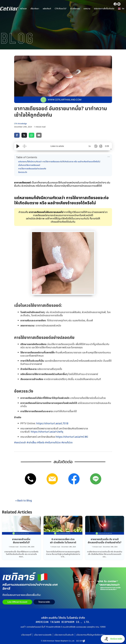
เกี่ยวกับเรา (35, 9)
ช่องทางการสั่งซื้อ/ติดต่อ (104, 9)
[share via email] (39, 135)
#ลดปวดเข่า (20, 443)
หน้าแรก (24, 9)
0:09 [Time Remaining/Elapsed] (107, 146)
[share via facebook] (17, 135)
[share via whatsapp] (32, 135)
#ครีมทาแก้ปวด (53, 443)
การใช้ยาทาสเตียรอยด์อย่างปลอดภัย (32, 169)
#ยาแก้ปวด (67, 443)
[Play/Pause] (18, 146)
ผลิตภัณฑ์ (47, 9)
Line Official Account (17, 602)
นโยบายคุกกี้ (26, 635)
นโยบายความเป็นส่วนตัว (64, 635)
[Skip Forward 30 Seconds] (101, 146)
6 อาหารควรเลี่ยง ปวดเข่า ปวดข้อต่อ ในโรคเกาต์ (63, 541)
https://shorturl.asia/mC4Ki (72, 437)
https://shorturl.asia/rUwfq (47, 432)
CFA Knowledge (20, 124)
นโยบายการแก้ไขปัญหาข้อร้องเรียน (91, 635)
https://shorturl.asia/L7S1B (52, 424)
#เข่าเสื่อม (32, 443)
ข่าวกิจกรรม (75, 9)
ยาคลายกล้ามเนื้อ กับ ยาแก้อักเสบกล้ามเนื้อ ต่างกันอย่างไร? (105, 541)
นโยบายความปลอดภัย (43, 635)
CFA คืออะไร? (61, 9)
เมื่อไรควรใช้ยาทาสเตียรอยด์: (29, 165)
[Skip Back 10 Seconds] (96, 146)
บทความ (87, 9)
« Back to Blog (24, 501)
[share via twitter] (24, 135)
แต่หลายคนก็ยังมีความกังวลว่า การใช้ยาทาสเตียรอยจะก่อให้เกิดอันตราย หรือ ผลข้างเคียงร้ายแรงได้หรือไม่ (59, 162)
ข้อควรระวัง (23, 172)
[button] (121, 9)
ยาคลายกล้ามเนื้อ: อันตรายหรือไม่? (21, 541)
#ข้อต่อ (41, 443)
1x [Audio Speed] (90, 146)
